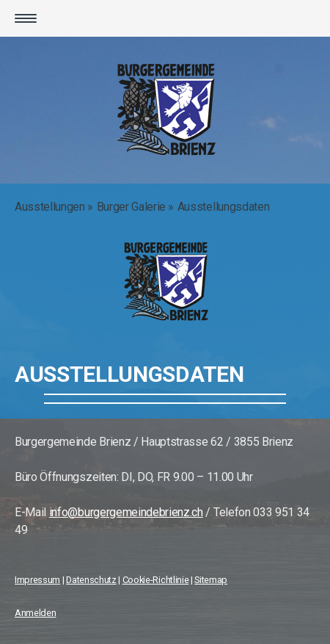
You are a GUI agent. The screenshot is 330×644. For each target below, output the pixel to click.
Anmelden (35, 613)
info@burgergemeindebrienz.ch (126, 512)
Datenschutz (91, 580)
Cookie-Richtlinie (156, 580)
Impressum (37, 580)
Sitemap (211, 580)
